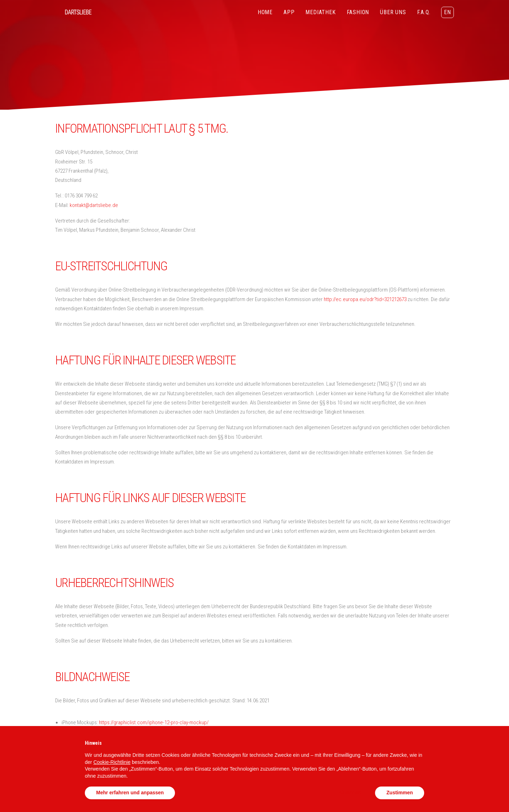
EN (447, 12)
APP (289, 12)
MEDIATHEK (320, 12)
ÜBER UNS (393, 12)
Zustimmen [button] (400, 793)
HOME (265, 12)
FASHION (358, 12)
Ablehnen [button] (350, 793)
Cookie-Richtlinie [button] (112, 762)
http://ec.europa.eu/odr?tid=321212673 (365, 299)
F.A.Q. (424, 12)
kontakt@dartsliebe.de (94, 205)
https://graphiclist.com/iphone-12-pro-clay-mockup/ (154, 722)
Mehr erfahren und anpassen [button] (130, 793)
